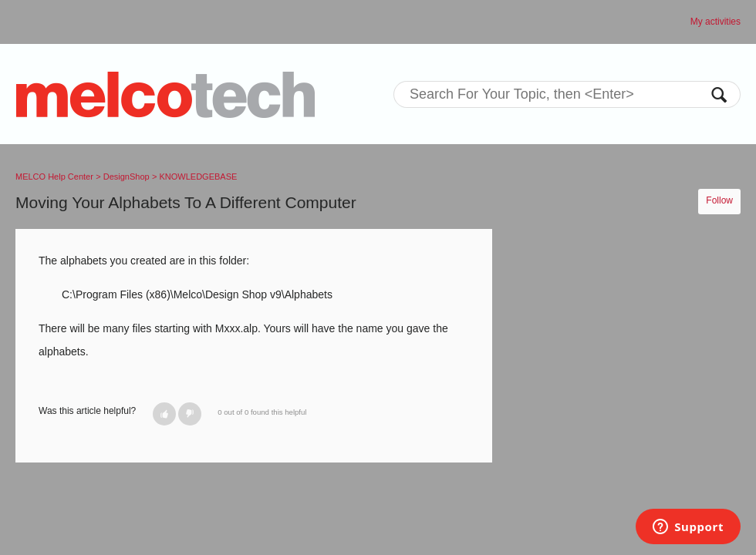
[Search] (567, 94)
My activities (715, 22)
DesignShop (127, 177)
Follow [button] (719, 200)
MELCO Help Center (54, 177)
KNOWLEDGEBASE (199, 177)
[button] (164, 414)
